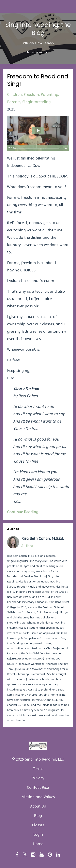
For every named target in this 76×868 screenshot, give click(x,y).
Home (38, 844)
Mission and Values (38, 797)
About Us (38, 806)
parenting (49, 94)
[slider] (37, 148)
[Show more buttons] (65, 148)
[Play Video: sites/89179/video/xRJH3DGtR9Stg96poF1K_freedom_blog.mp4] (38, 131)
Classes (38, 825)
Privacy (38, 778)
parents (14, 102)
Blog (38, 816)
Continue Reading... (24, 512)
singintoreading (36, 102)
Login (38, 834)
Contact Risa (38, 787)
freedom (31, 94)
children (14, 94)
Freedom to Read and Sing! (38, 80)
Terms (38, 769)
